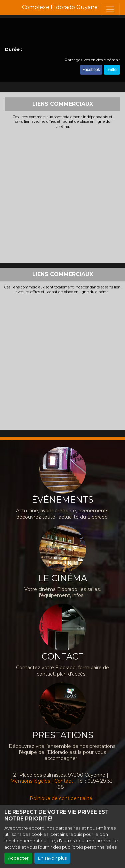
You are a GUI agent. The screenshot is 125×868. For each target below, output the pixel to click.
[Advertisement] (62, 195)
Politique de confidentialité (61, 798)
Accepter (18, 858)
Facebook (91, 70)
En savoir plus (52, 858)
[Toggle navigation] (110, 9)
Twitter (112, 70)
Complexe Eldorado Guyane (60, 7)
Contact (64, 781)
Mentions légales (30, 781)
